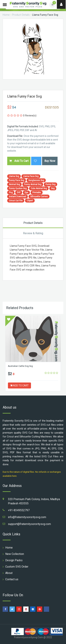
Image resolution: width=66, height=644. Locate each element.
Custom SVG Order (17, 567)
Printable (37, 192)
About (9, 573)
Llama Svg (14, 176)
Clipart (30, 201)
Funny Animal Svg (33, 184)
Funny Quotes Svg (18, 188)
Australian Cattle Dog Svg (20, 366)
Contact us (12, 579)
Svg (53, 188)
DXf (19, 192)
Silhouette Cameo (39, 197)
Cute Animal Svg (39, 188)
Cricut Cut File (16, 201)
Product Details (21, 15)
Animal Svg (14, 184)
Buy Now (50, 161)
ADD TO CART (19, 385)
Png (11, 192)
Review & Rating (33, 233)
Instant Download (18, 197)
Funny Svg (51, 184)
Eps (26, 192)
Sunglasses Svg (36, 180)
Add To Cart (19, 161)
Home (6, 15)
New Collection (15, 554)
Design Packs (14, 560)
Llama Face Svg (31, 176)
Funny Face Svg (17, 180)
